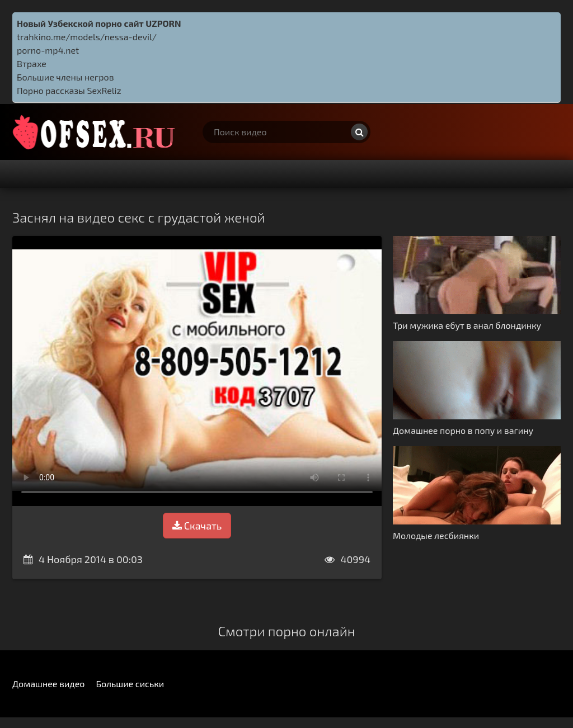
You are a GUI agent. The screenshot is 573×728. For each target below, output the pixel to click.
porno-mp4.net (48, 50)
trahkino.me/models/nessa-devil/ (87, 37)
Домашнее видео (48, 684)
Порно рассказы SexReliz (69, 90)
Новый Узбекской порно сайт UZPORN (99, 23)
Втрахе (32, 63)
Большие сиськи (130, 684)
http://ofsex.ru (96, 132)
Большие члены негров (65, 77)
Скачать (197, 526)
